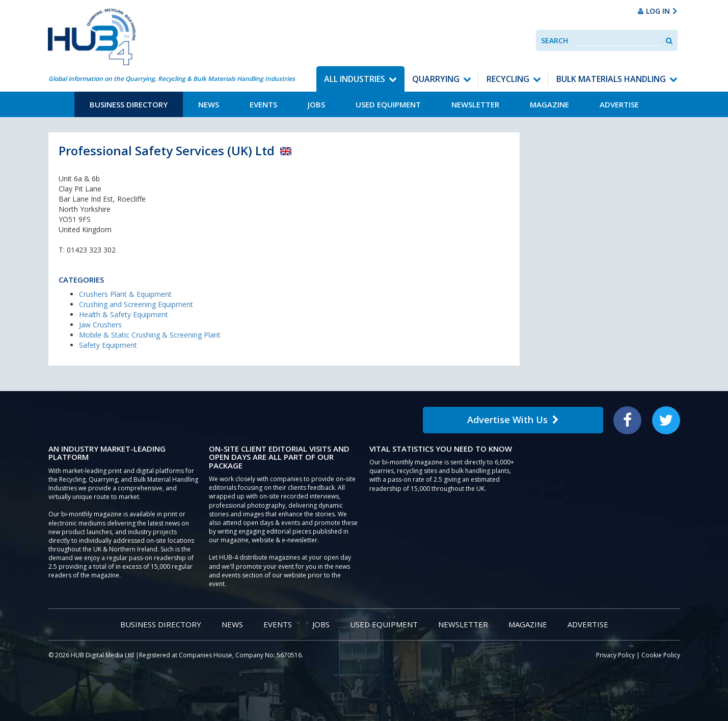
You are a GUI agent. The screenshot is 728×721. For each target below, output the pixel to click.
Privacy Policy (615, 655)
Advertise (619, 104)
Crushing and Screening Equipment (136, 304)
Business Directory (129, 104)
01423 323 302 (91, 250)
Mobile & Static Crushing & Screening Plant (150, 335)
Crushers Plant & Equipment (125, 294)
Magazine (549, 104)
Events (263, 104)
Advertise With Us (513, 420)
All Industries (355, 79)
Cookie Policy (661, 655)
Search (555, 40)
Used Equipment (388, 104)
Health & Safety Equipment (124, 314)
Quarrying (436, 79)
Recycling (508, 79)
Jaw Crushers (100, 325)
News (209, 104)
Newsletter (475, 104)
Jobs (316, 104)
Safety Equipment (108, 345)
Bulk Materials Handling (611, 79)
